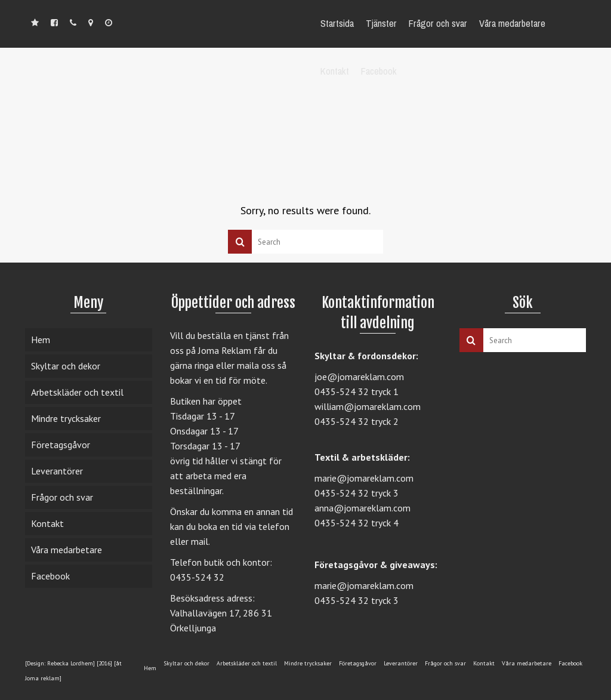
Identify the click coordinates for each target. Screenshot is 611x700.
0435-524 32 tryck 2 (357, 421)
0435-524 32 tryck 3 (357, 493)
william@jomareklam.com (368, 406)
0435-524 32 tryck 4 (357, 523)
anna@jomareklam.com (362, 508)
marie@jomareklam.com (364, 478)
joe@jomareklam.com (359, 377)
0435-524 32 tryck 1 (357, 391)
